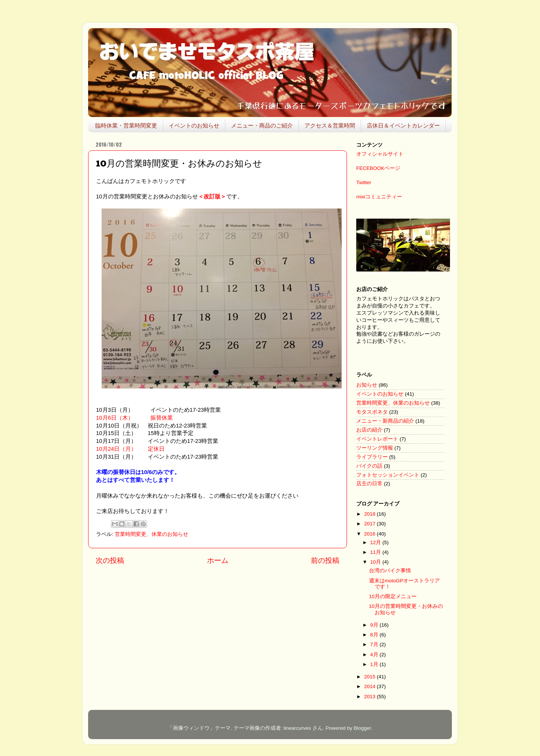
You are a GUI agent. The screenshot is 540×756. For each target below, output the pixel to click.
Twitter (364, 182)
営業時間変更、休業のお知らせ (151, 534)
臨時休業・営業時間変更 (126, 125)
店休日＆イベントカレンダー (403, 125)
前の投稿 (325, 560)
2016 (370, 534)
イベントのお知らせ (194, 125)
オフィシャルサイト (380, 154)
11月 (376, 552)
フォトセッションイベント (388, 475)
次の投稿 (110, 560)
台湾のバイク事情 (390, 571)
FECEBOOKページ (378, 168)
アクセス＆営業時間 (330, 125)
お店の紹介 (369, 430)
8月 (375, 635)
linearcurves (297, 728)
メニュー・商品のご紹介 (262, 125)
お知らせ (367, 385)
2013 (370, 697)
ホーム (218, 560)
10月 (376, 562)
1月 (375, 664)
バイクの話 (369, 466)
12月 (376, 542)
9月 (375, 625)
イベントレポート (377, 439)
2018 (370, 514)
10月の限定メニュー (393, 596)
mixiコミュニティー (379, 197)
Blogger (362, 728)
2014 (370, 686)
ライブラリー (372, 457)
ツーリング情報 (375, 448)
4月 (375, 655)
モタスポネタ (372, 412)
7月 (375, 644)
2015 (370, 677)
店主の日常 (369, 484)
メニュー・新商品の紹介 (385, 421)
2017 (370, 524)
